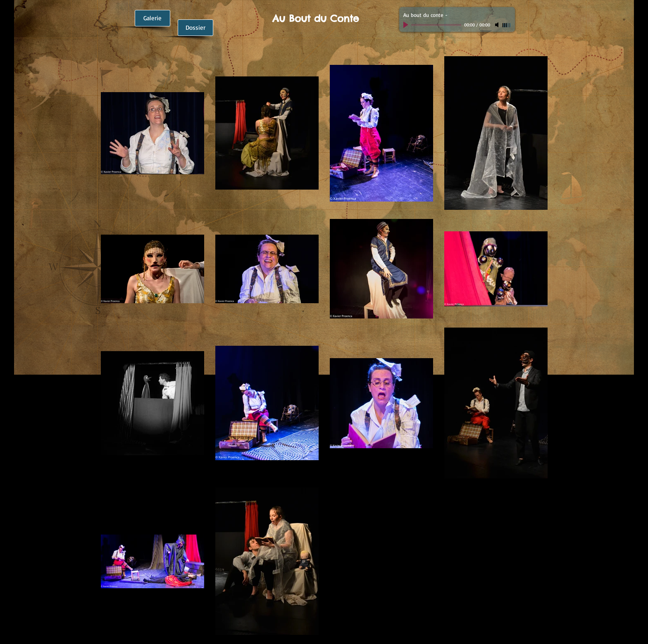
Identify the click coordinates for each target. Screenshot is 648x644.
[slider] (507, 25)
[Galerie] (152, 18)
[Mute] (498, 25)
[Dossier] (195, 28)
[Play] (407, 25)
